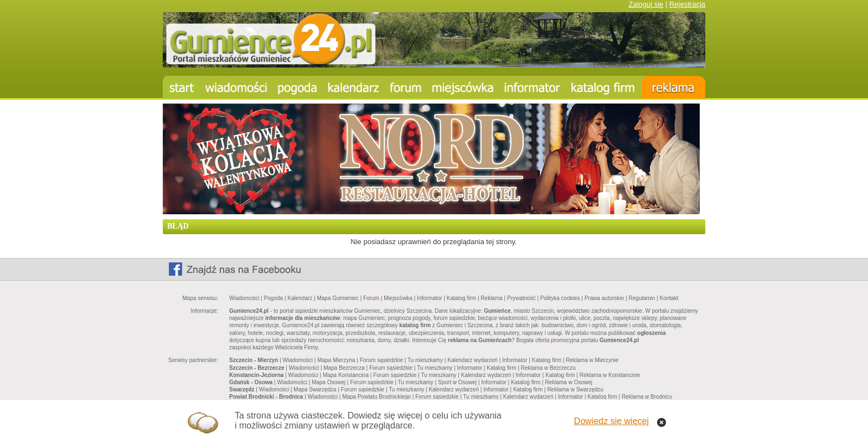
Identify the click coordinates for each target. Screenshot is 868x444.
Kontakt (669, 298)
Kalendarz (300, 298)
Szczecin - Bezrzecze (257, 368)
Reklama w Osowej (569, 382)
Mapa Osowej (329, 382)
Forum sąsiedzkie (381, 360)
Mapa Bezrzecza (344, 368)
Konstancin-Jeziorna (256, 375)
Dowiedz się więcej (611, 421)
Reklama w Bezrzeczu (548, 368)
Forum (371, 298)
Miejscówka (398, 298)
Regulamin (642, 298)
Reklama (491, 298)
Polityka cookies (560, 298)
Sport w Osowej (457, 382)
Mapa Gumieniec (338, 298)
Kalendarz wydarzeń (472, 360)
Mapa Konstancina (346, 375)
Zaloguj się (646, 4)
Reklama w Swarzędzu (575, 389)
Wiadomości (244, 298)
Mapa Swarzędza (315, 389)
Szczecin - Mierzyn (254, 360)
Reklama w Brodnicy (647, 397)
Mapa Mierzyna (336, 360)
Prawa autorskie (604, 298)
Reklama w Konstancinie (610, 375)
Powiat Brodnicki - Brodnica (266, 397)
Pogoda (273, 298)
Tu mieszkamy (425, 360)
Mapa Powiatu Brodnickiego (376, 397)
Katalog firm (461, 298)
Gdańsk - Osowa (251, 382)
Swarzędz (242, 389)
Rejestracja (687, 4)
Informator (430, 298)
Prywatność (521, 298)
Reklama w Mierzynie (592, 360)
